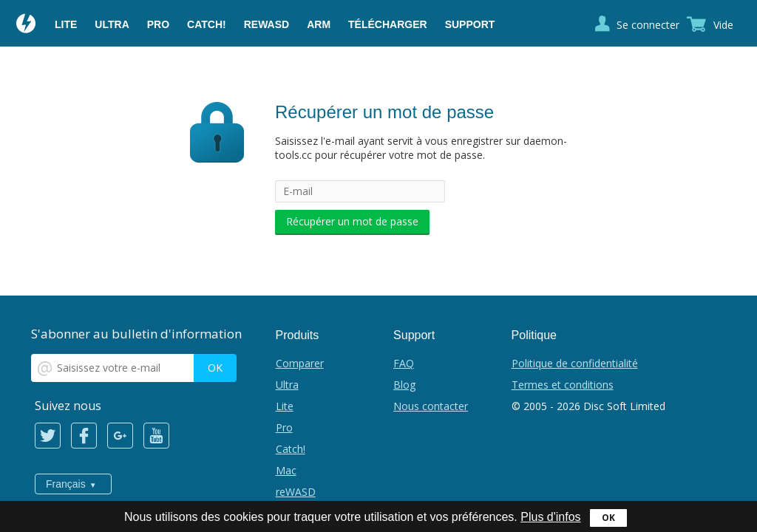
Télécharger (388, 24)
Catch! (207, 24)
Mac (286, 470)
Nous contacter (431, 406)
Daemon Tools (27, 25)
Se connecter (648, 25)
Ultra (112, 24)
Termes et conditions (563, 385)
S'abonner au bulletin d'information (136, 334)
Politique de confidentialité (575, 363)
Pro (158, 24)
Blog (404, 385)
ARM (319, 24)
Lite (66, 24)
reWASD (267, 24)
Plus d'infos (550, 517)
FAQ (404, 363)
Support (470, 24)
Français (66, 484)
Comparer (300, 363)
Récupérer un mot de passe (352, 221)
